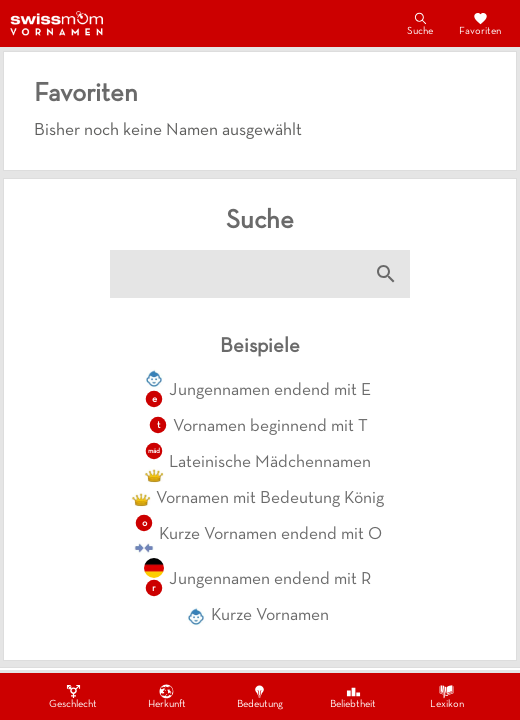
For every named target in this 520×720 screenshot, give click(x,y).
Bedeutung (260, 696)
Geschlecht (73, 696)
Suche (420, 23)
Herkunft (167, 696)
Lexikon (447, 696)
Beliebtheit (353, 696)
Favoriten (480, 23)
